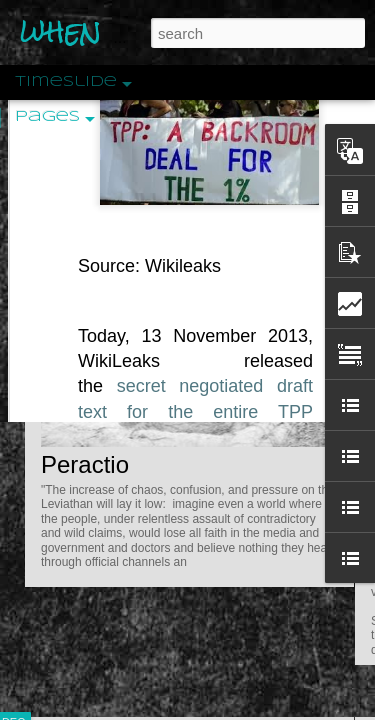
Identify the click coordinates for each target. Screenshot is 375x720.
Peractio (85, 464)
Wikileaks (183, 181)
